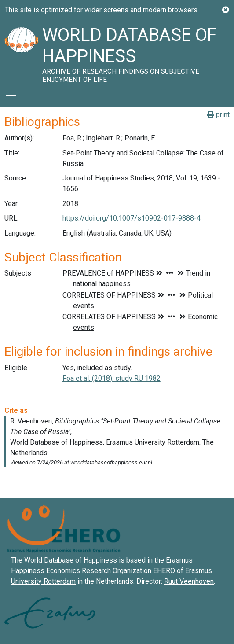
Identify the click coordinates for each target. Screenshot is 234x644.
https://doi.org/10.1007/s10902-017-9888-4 (132, 218)
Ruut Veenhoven (189, 581)
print (218, 115)
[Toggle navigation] (11, 96)
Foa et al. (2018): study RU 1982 (112, 378)
